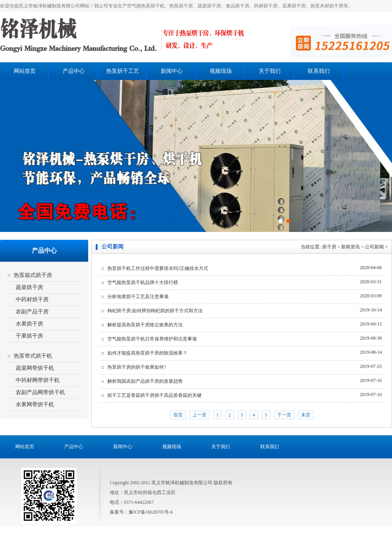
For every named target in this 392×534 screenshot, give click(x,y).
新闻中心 (172, 71)
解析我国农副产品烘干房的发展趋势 (145, 381)
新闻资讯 (350, 247)
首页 (178, 415)
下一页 (284, 415)
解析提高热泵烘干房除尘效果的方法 (145, 325)
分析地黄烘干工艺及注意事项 (138, 297)
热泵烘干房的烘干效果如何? (137, 367)
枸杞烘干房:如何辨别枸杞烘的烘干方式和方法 (155, 311)
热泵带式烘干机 (33, 356)
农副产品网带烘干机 (40, 392)
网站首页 (25, 71)
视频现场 (221, 71)
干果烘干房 (29, 336)
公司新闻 (374, 247)
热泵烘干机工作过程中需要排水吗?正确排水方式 (158, 268)
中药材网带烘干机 (38, 380)
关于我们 (270, 71)
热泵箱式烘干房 (33, 275)
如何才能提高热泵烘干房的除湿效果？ (147, 353)
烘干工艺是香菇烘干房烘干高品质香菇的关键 (154, 395)
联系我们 (319, 71)
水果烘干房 (29, 324)
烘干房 (329, 247)
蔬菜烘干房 (29, 287)
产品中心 (74, 71)
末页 (306, 415)
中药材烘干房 (32, 300)
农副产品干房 (32, 312)
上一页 (200, 415)
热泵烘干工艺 (123, 71)
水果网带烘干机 (35, 405)
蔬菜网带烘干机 (35, 368)
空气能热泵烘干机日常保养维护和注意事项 (152, 339)
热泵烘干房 (130, 37)
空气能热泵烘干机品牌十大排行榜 (143, 282)
